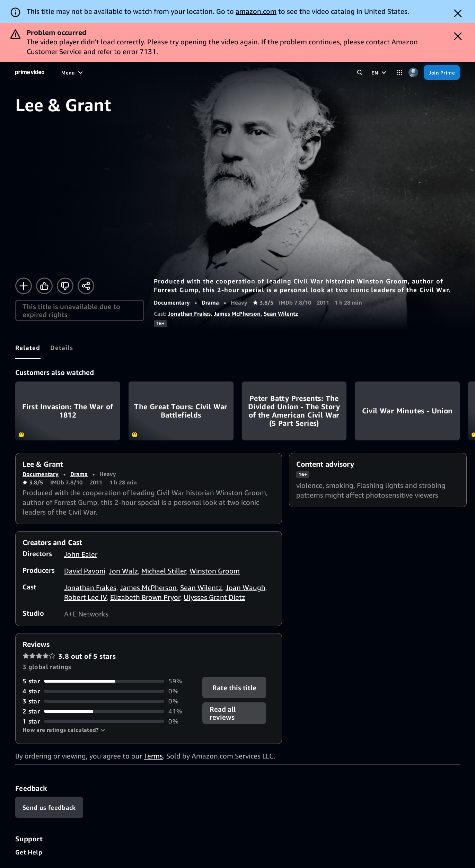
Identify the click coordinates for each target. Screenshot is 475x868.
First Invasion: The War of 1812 (68, 411)
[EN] (380, 72)
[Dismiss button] (458, 13)
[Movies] (89, 72)
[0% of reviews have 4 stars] (108, 691)
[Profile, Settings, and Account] (413, 73)
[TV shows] (118, 72)
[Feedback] (49, 807)
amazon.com (256, 11)
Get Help (29, 852)
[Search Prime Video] (360, 73)
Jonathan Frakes (189, 314)
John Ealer (81, 554)
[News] (172, 72)
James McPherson (237, 314)
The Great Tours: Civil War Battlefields (181, 411)
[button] (64, 730)
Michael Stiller (164, 571)
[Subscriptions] (238, 72)
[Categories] (400, 73)
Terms (153, 756)
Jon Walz (123, 571)
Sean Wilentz (281, 314)
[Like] (44, 286)
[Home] (30, 72)
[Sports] (148, 72)
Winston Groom (215, 571)
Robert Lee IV (85, 597)
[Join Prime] (442, 72)
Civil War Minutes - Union (407, 411)
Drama (210, 303)
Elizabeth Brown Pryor (145, 597)
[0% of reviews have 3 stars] (108, 701)
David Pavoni (85, 571)
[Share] (86, 286)
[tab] (28, 348)
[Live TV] (197, 72)
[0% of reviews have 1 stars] (108, 721)
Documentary (172, 303)
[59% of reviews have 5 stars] (108, 681)
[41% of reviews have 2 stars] (108, 711)
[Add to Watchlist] (24, 286)
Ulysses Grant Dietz (214, 597)
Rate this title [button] (234, 688)
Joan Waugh (245, 588)
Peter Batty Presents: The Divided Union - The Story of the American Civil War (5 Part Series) (294, 411)
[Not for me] (65, 286)
